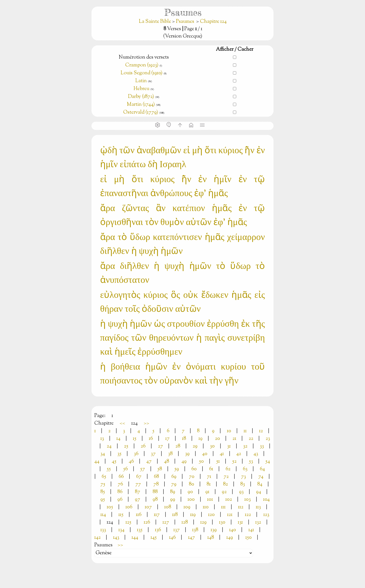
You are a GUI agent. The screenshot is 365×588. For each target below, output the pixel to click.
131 (240, 522)
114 (103, 515)
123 (266, 515)
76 (120, 484)
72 (226, 477)
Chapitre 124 (213, 22)
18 (184, 439)
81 (209, 484)
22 (251, 439)
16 (151, 439)
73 (243, 477)
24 (109, 446)
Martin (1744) (141, 105)
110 (206, 507)
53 (251, 462)
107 (148, 507)
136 (158, 530)
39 (187, 454)
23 (268, 439)
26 (143, 446)
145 (154, 538)
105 (110, 507)
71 (209, 477)
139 (214, 530)
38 (170, 454)
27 (160, 446)
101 (210, 500)
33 (262, 446)
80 (191, 484)
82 (225, 484)
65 (104, 477)
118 (175, 515)
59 (177, 469)
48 (167, 462)
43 (256, 454)
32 (245, 446)
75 (103, 484)
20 (217, 439)
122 (248, 515)
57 (143, 469)
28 (178, 446)
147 (191, 538)
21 (234, 439)
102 (229, 500)
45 (114, 462)
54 (268, 462)
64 (262, 469)
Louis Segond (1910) (142, 73)
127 (166, 522)
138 (195, 530)
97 (138, 500)
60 (194, 469)
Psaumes (185, 22)
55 (109, 469)
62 (228, 469)
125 (128, 522)
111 (223, 507)
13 (102, 439)
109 (187, 507)
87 (138, 492)
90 (190, 492)
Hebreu (141, 89)
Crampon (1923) (142, 65)
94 (259, 492)
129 (203, 522)
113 (258, 507)
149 (230, 538)
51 (218, 462)
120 (211, 515)
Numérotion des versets (144, 57)
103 (248, 500)
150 (249, 538)
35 (119, 454)
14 (118, 439)
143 (116, 538)
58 (160, 469)
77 (138, 484)
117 (157, 515)
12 (261, 431)
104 (266, 500)
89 (173, 492)
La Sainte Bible (156, 22)
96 (120, 500)
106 (129, 507)
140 (233, 530)
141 (251, 530)
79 (174, 484)
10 (229, 431)
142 (97, 538)
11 (245, 431)
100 (191, 500)
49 (184, 462)
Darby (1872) (141, 97)
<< (122, 423)
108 (168, 507)
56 (125, 469)
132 (258, 522)
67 (139, 477)
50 (201, 462)
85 (103, 492)
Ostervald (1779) (141, 113)
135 (140, 530)
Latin (141, 81)
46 (131, 462)
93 (241, 492)
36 (136, 454)
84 (260, 484)
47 (149, 462)
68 (156, 477)
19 (200, 439)
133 (103, 530)
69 (174, 477)
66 (121, 477)
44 (97, 462)
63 (245, 469)
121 (230, 515)
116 (139, 515)
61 (211, 469)
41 (222, 454)
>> (147, 423)
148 (211, 538)
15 (135, 439)
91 (207, 492)
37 (153, 454)
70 (192, 477)
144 (135, 538)
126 (147, 522)
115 (121, 515)
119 (193, 515)
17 (167, 439)
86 (120, 492)
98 (155, 500)
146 (172, 538)
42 (239, 454)
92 (224, 492)
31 (229, 446)
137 (177, 530)
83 (243, 484)
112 (241, 507)
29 (195, 446)
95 (103, 500)
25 (126, 446)
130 (222, 522)
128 (185, 522)
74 (261, 477)
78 (156, 484)
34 (103, 454)
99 (173, 500)
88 (155, 492)
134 (121, 530)
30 (212, 446)
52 (234, 462)
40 (205, 454)
